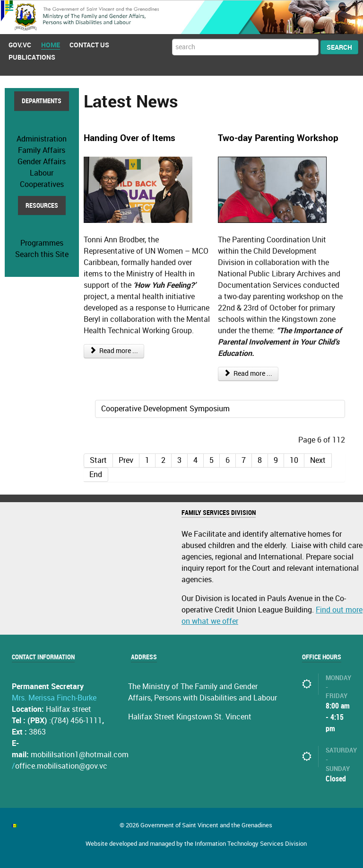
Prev (126, 460)
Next (318, 460)
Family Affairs (42, 150)
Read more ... (114, 350)
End (96, 474)
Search (339, 47)
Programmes (42, 243)
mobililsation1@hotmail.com (80, 754)
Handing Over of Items (130, 138)
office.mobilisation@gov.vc (61, 766)
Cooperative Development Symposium (165, 408)
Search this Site (42, 254)
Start (98, 460)
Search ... (172, 39)
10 (294, 460)
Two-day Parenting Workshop (278, 138)
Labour (42, 173)
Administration (42, 138)
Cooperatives (42, 184)
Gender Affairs (42, 161)
